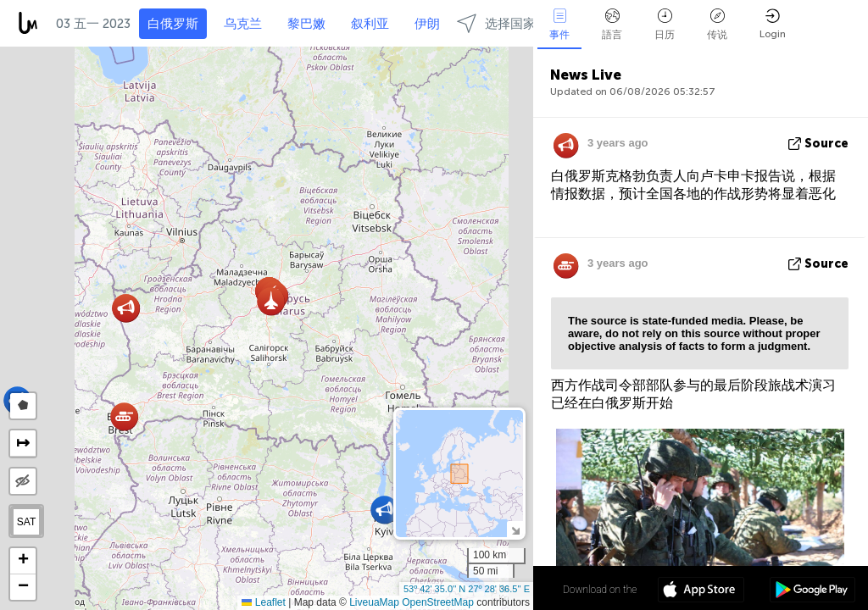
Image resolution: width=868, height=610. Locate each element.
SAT (26, 522)
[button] (384, 510)
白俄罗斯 (173, 24)
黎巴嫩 (306, 24)
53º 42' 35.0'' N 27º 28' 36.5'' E (467, 589)
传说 (717, 25)
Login (773, 24)
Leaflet (263, 602)
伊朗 (427, 24)
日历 (665, 25)
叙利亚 (370, 24)
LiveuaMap (374, 602)
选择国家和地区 (515, 23)
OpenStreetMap (438, 602)
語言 (612, 25)
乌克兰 (243, 24)
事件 (559, 25)
